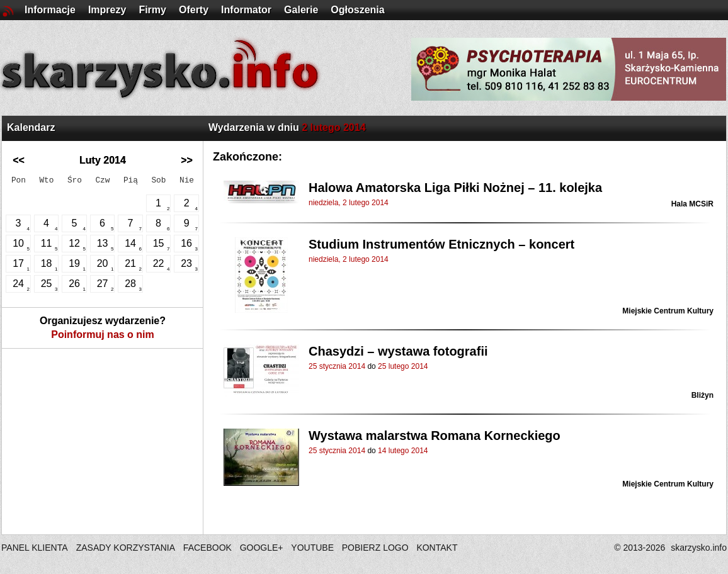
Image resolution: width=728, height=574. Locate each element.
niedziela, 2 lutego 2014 (349, 203)
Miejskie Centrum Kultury (668, 311)
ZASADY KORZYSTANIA (126, 548)
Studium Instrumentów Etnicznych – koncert (441, 244)
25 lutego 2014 (403, 366)
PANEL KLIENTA (36, 548)
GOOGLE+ (262, 548)
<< (19, 160)
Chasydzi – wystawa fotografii (398, 351)
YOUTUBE (312, 548)
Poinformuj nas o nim (103, 335)
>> (187, 160)
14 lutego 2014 (403, 451)
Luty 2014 (103, 160)
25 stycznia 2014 (337, 366)
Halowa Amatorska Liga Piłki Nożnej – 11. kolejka (455, 188)
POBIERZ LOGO (375, 548)
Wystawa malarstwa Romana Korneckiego (435, 436)
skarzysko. (699, 548)
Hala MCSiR (692, 204)
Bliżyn (702, 395)
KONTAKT (437, 548)
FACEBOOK (208, 548)
